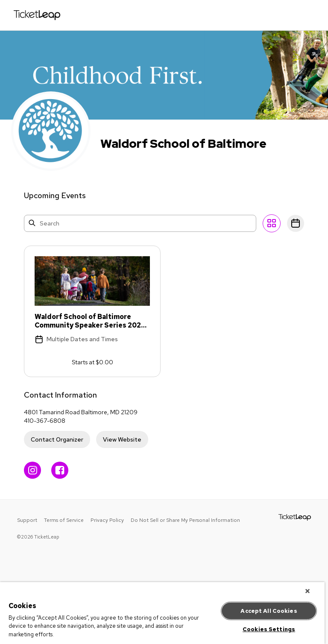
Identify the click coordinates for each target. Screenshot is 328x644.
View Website (122, 439)
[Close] (307, 591)
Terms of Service (64, 520)
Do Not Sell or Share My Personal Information (185, 520)
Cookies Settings (269, 629)
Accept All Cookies (269, 611)
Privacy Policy (107, 520)
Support (27, 520)
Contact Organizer (57, 439)
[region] (162, 613)
